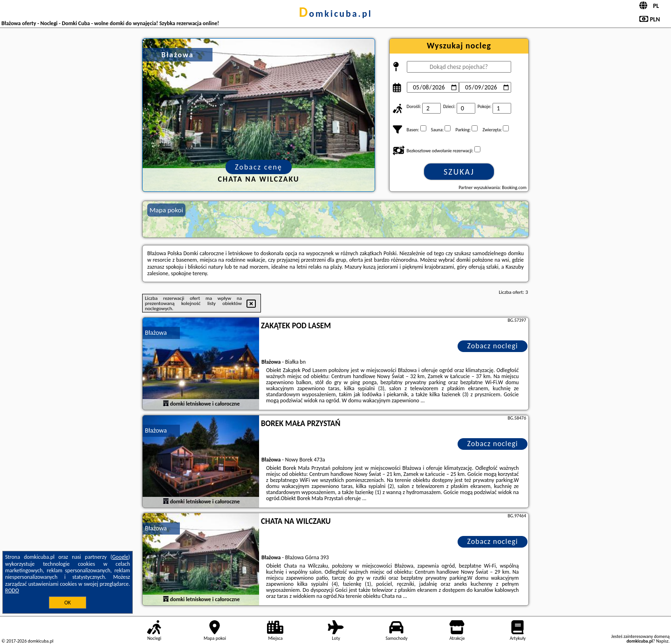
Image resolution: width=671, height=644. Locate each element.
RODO (12, 590)
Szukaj (459, 172)
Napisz (662, 641)
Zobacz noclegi (493, 346)
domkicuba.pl (335, 14)
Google (120, 557)
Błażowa (156, 333)
